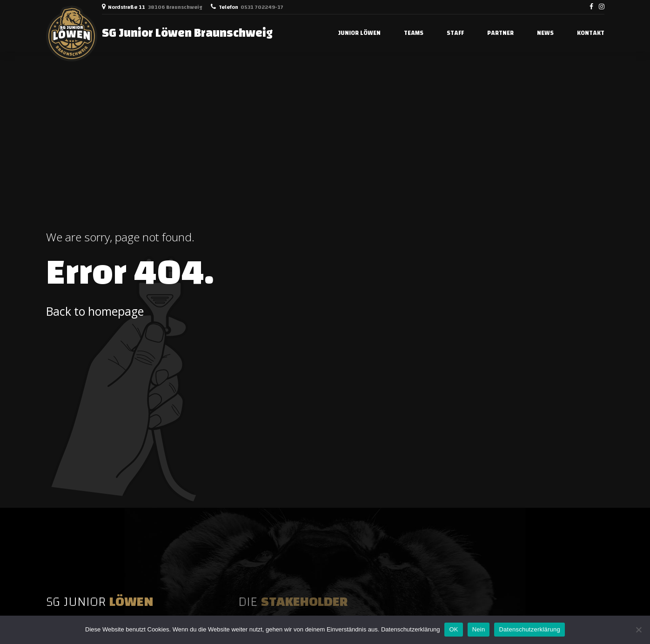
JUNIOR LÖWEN (359, 33)
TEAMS (414, 33)
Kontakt (591, 33)
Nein (479, 629)
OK (453, 629)
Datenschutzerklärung (410, 629)
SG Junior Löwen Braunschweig (187, 33)
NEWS (545, 33)
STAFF (455, 33)
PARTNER (500, 33)
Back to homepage (95, 311)
